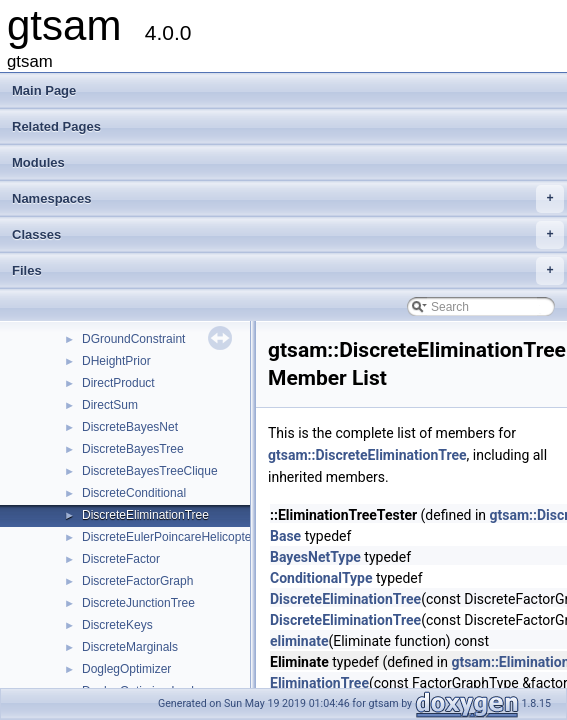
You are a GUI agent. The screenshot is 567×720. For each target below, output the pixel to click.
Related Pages (56, 126)
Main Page (44, 90)
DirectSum (110, 405)
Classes (288, 235)
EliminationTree (319, 683)
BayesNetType (315, 557)
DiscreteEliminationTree (145, 515)
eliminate (299, 641)
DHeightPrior (116, 361)
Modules (38, 162)
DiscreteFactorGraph (137, 581)
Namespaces (288, 199)
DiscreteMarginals (130, 647)
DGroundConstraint (133, 339)
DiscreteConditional (134, 493)
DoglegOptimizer (126, 669)
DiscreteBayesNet (130, 427)
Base (285, 536)
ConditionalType (321, 578)
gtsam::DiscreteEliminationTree (367, 455)
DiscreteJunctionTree (138, 603)
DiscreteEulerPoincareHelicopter (168, 537)
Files (288, 271)
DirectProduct (118, 383)
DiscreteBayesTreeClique (150, 471)
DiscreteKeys (117, 625)
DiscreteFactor (121, 559)
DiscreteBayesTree (133, 449)
